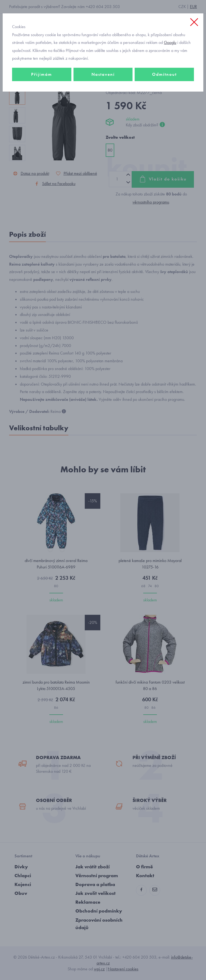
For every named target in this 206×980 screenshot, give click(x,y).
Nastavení (103, 74)
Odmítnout (164, 74)
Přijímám (42, 74)
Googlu (170, 42)
